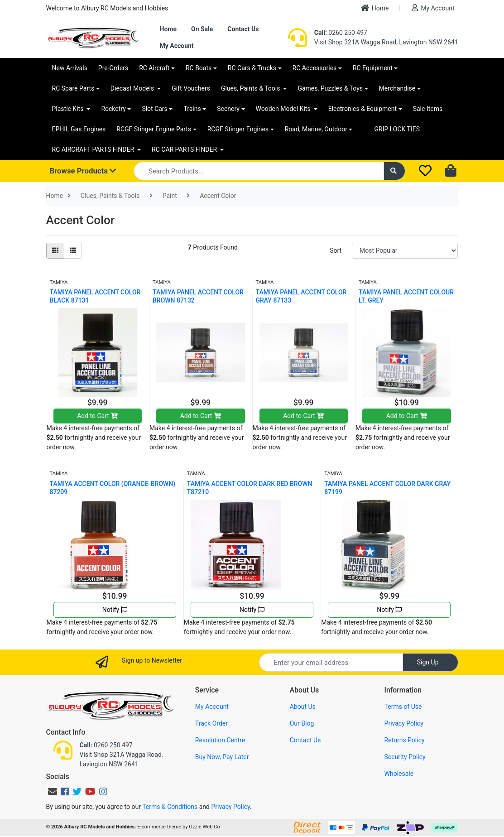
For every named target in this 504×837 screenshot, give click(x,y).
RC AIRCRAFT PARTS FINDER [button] (94, 149)
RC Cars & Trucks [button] (252, 68)
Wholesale (399, 774)
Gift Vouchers (191, 88)
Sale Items (428, 109)
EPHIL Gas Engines (79, 129)
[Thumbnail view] (55, 251)
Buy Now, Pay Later (222, 757)
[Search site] (394, 171)
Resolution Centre (220, 740)
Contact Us (243, 29)
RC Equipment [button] (373, 68)
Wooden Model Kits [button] (284, 109)
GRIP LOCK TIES (397, 129)
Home (375, 8)
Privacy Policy (404, 723)
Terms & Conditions (170, 807)
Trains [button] (192, 109)
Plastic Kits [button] (69, 109)
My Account (433, 8)
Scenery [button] (228, 109)
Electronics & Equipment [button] (362, 109)
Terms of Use (403, 707)
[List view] (73, 251)
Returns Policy (405, 740)
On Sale (202, 29)
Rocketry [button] (113, 109)
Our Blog (302, 723)
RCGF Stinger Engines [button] (238, 129)
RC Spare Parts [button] (73, 88)
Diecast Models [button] (133, 88)
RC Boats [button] (199, 68)
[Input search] (259, 171)
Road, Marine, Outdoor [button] (316, 129)
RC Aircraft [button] (154, 68)
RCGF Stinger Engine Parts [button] (154, 129)
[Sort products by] (405, 251)
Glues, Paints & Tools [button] (251, 88)
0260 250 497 (341, 33)
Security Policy (405, 757)
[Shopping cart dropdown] (452, 171)
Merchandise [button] (397, 88)
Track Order (211, 723)
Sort (336, 250)
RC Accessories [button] (315, 68)
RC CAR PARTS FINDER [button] (185, 149)
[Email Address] (331, 662)
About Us (303, 707)
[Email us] (53, 792)
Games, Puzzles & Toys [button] (330, 88)
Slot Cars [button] (154, 109)
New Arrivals (70, 68)
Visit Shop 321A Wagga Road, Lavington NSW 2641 (386, 42)
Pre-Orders (113, 68)
